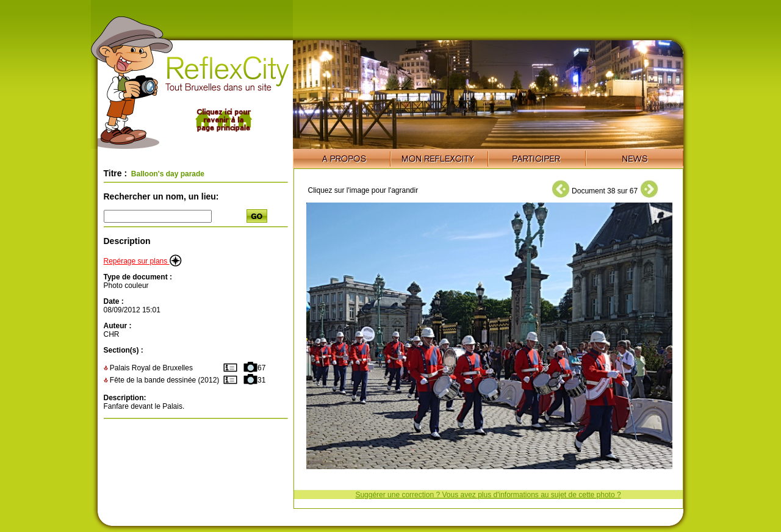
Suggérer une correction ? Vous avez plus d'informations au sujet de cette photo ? (488, 495)
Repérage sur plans (143, 261)
